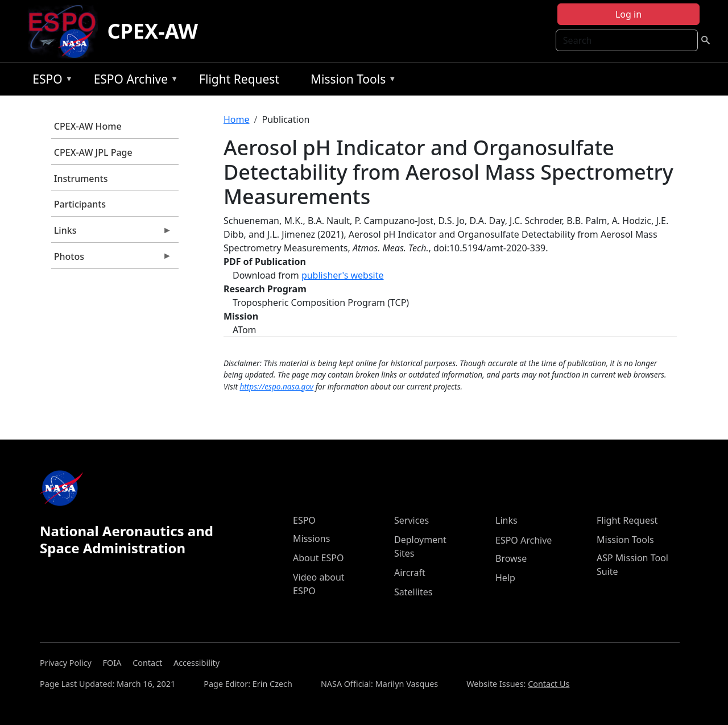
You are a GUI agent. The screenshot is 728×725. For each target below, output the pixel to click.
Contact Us (549, 684)
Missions (311, 538)
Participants (80, 204)
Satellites (413, 592)
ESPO (50, 81)
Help (505, 578)
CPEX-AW (152, 31)
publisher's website (343, 275)
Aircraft (410, 573)
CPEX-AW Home (88, 126)
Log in (628, 14)
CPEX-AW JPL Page (93, 152)
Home (237, 119)
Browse (511, 558)
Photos (111, 259)
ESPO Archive (133, 81)
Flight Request (239, 79)
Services (411, 520)
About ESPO (318, 558)
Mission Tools (351, 81)
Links (111, 233)
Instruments (81, 179)
